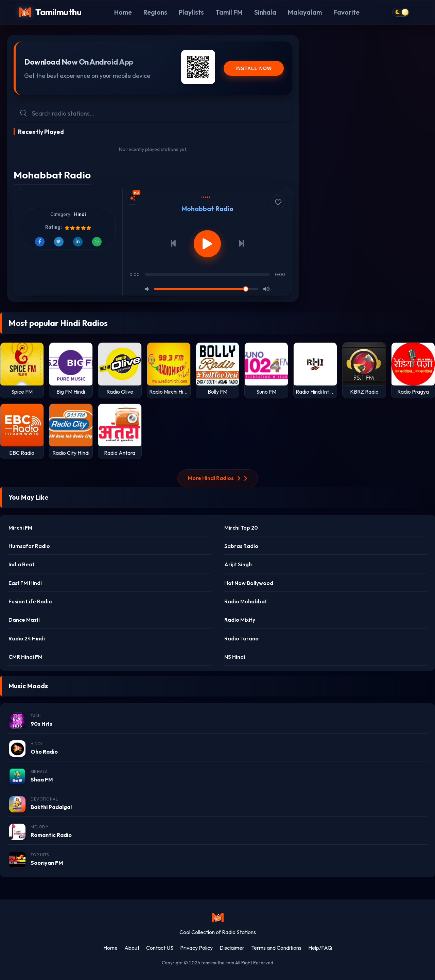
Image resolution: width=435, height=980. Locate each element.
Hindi (80, 214)
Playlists (191, 12)
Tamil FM (229, 12)
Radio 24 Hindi (27, 639)
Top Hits (40, 855)
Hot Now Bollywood (249, 583)
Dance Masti (24, 620)
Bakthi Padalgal (51, 807)
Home (123, 12)
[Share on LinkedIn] (78, 242)
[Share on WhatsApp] (97, 242)
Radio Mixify (240, 620)
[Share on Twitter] (59, 242)
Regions (155, 12)
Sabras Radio (241, 546)
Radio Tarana (241, 639)
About (132, 948)
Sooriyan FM (47, 863)
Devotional (44, 799)
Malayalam (305, 12)
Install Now (254, 68)
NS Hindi (235, 657)
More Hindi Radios (218, 478)
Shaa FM (42, 779)
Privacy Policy (196, 948)
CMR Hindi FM (25, 657)
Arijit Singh (238, 564)
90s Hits (41, 724)
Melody (39, 827)
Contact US (160, 948)
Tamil (37, 716)
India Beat (21, 564)
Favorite (346, 12)
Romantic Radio (51, 835)
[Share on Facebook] (40, 242)
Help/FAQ (320, 948)
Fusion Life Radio (30, 601)
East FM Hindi (25, 583)
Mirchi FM (20, 528)
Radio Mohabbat (246, 601)
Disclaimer (232, 948)
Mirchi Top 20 (241, 528)
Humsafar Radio (29, 546)
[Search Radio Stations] (159, 113)
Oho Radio (44, 752)
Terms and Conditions (276, 948)
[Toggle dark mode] (401, 12)
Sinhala (265, 12)
